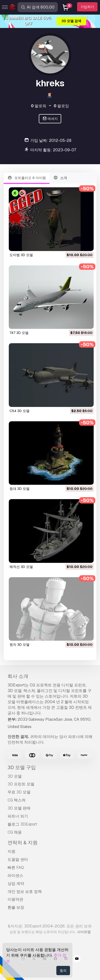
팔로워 (39, 106)
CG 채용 (15, 832)
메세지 (50, 119)
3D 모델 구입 (22, 767)
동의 (63, 971)
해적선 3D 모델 (21, 567)
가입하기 (87, 7)
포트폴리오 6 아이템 (27, 178)
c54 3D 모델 (20, 411)
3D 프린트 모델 (21, 784)
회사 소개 (18, 676)
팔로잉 (61, 106)
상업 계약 (16, 884)
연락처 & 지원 (23, 843)
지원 (11, 851)
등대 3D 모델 (20, 489)
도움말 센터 (18, 859)
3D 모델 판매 (19, 808)
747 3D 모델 (19, 333)
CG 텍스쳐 (17, 800)
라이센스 (15, 876)
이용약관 (15, 899)
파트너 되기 (18, 816)
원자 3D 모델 (20, 645)
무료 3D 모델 (19, 792)
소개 (60, 178)
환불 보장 (16, 907)
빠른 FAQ (16, 868)
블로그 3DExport (22, 824)
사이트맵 (84, 932)
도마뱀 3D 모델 (21, 255)
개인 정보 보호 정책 (25, 892)
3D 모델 (15, 776)
